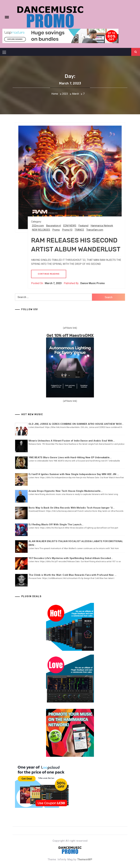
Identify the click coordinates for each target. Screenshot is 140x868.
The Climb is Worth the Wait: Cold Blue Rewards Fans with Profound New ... (72, 575)
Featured (83, 226)
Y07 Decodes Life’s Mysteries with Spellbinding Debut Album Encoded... (71, 558)
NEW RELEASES (41, 230)
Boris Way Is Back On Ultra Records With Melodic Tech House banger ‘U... (72, 508)
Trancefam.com (95, 230)
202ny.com (38, 226)
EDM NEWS (70, 226)
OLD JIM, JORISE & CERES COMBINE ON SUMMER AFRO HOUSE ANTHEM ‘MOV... (76, 424)
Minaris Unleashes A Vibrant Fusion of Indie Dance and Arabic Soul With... (72, 441)
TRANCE (79, 230)
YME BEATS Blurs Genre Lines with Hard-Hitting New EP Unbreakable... (70, 457)
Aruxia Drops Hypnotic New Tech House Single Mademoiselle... (66, 491)
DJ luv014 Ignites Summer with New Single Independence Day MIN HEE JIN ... (74, 474)
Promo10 (67, 230)
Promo (56, 230)
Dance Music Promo (93, 283)
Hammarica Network (102, 226)
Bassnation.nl (53, 226)
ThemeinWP (85, 859)
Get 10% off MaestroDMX (70, 336)
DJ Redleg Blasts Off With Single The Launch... (56, 525)
